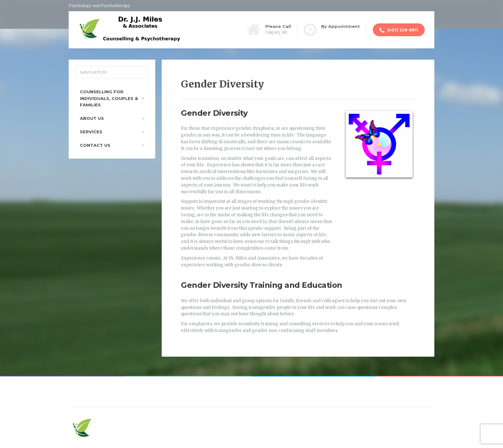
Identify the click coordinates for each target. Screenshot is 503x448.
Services (91, 132)
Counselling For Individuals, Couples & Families (109, 98)
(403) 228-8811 (399, 30)
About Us (92, 118)
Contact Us (95, 145)
